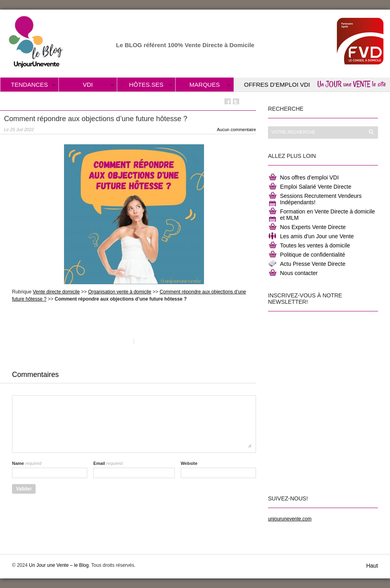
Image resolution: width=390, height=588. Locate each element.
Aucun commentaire (236, 130)
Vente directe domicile (56, 292)
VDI (88, 85)
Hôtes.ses (146, 85)
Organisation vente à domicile (120, 292)
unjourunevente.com (290, 519)
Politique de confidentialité (313, 255)
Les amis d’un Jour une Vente (317, 236)
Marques (205, 85)
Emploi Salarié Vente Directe (316, 187)
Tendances (29, 85)
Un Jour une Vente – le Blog (59, 565)
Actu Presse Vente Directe (313, 264)
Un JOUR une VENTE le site (352, 84)
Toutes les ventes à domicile (315, 245)
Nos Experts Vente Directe (313, 227)
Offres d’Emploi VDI (277, 85)
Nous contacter (299, 273)
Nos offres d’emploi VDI (309, 177)
